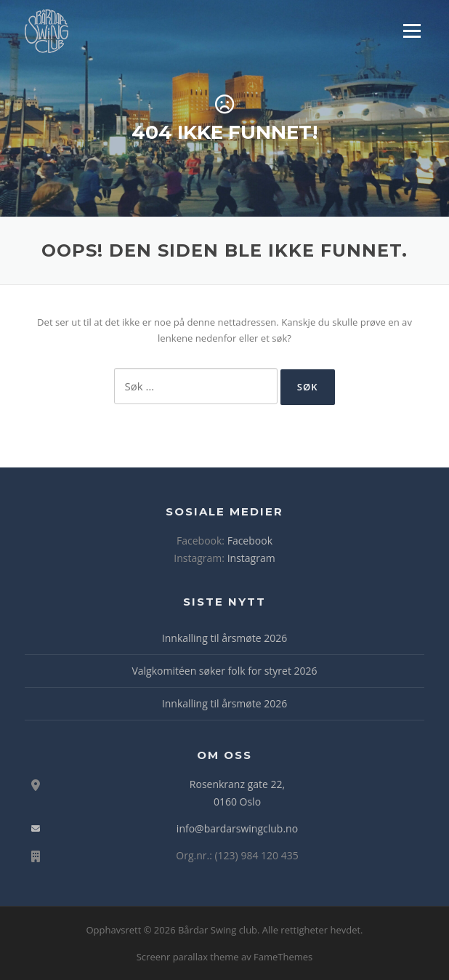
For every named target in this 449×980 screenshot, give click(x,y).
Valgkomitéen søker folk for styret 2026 (224, 671)
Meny (411, 31)
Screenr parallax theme (188, 957)
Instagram (251, 558)
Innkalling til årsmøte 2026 (224, 638)
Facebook (250, 541)
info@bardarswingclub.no (237, 828)
